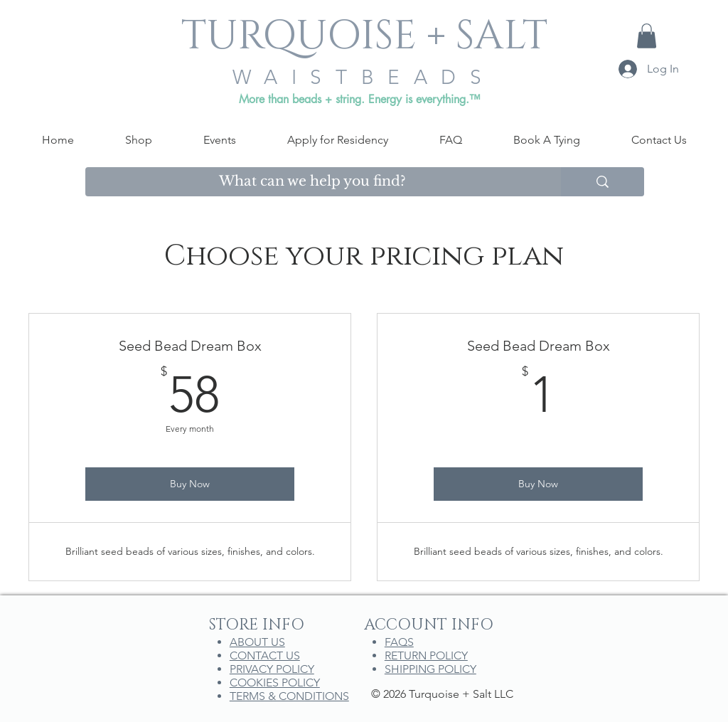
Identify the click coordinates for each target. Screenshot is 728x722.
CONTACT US (265, 655)
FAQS (399, 642)
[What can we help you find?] (312, 182)
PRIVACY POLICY (272, 669)
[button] (647, 36)
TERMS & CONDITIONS (289, 696)
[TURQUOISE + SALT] (364, 37)
